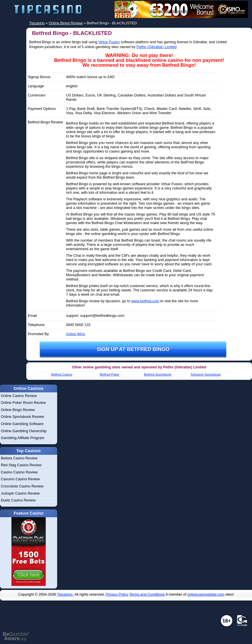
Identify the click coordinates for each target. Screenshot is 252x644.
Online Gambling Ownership (24, 431)
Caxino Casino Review (19, 472)
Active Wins (76, 334)
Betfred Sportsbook (158, 374)
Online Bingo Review (18, 410)
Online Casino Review (19, 396)
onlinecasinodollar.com (206, 594)
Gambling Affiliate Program (23, 438)
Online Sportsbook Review (22, 417)
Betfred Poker (110, 374)
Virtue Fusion (109, 42)
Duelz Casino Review (18, 500)
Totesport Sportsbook (206, 374)
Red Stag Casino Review (21, 465)
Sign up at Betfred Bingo (133, 349)
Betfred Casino (62, 374)
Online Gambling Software (22, 424)
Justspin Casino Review (20, 493)
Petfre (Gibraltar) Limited (157, 47)
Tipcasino (65, 594)
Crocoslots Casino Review (22, 486)
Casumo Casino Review (20, 479)
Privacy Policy (117, 594)
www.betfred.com (145, 301)
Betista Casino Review (19, 458)
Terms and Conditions (147, 594)
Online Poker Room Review (23, 403)
